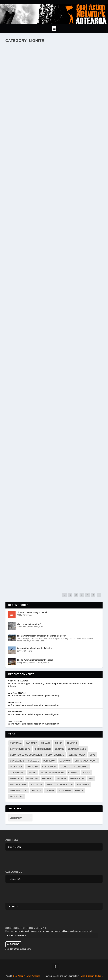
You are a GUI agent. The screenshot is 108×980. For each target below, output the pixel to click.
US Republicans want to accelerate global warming (35, 696)
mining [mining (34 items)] (87, 773)
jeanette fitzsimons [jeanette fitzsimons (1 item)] (52, 773)
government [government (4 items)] (17, 773)
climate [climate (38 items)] (59, 749)
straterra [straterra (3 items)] (83, 784)
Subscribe (13, 944)
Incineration (33, 663)
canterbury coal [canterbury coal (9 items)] (20, 749)
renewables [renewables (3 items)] (77, 779)
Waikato (46, 663)
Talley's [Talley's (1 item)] (37, 790)
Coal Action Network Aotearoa (27, 976)
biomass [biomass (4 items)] (46, 743)
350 (29, 639)
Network (26, 641)
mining (19, 641)
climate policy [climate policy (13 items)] (77, 755)
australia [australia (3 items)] (16, 743)
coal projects (57, 639)
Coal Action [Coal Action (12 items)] (17, 761)
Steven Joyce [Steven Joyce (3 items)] (65, 784)
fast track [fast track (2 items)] (16, 767)
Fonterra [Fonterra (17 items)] (33, 767)
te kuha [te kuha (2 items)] (50, 790)
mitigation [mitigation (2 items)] (32, 779)
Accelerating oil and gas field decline (35, 648)
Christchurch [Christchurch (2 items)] (43, 749)
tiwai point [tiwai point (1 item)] (65, 790)
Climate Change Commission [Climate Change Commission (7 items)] (26, 755)
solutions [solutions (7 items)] (36, 784)
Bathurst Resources (39, 639)
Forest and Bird (87, 639)
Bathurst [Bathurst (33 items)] (31, 743)
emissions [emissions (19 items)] (65, 761)
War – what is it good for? (29, 624)
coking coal (68, 639)
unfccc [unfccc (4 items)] (79, 790)
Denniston (77, 639)
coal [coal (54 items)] (92, 755)
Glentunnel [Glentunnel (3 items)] (81, 767)
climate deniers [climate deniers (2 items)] (55, 755)
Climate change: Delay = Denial (32, 612)
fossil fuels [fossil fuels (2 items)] (49, 767)
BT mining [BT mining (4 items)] (72, 743)
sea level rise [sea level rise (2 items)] (18, 784)
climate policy (33, 627)
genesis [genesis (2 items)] (65, 767)
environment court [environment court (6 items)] (86, 761)
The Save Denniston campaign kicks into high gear (41, 636)
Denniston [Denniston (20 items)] (49, 761)
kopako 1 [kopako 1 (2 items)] (73, 773)
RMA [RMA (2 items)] (91, 779)
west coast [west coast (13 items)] (17, 796)
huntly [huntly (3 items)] (33, 773)
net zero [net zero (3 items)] (47, 779)
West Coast (40, 641)
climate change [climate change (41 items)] (77, 749)
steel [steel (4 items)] (50, 784)
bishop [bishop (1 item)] (58, 743)
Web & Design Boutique (92, 976)
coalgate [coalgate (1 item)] (34, 761)
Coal (50, 639)
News (30, 615)
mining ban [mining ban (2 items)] (16, 779)
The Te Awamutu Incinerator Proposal (35, 660)
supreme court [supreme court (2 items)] (19, 790)
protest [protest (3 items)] (61, 779)
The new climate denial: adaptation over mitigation (35, 705)
